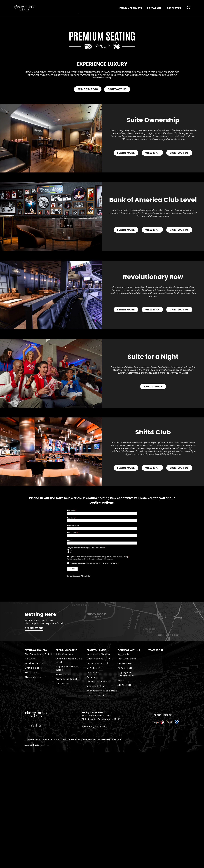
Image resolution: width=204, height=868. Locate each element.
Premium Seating (67, 766)
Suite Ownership (65, 770)
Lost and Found (127, 775)
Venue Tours (125, 784)
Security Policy (96, 802)
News (121, 796)
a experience (37, 861)
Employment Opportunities (126, 790)
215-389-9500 (88, 91)
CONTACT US (173, 8)
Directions (93, 789)
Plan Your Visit (97, 766)
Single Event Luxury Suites (67, 784)
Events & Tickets (36, 766)
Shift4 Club (62, 791)
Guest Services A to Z (100, 775)
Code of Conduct (97, 798)
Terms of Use (74, 856)
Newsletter (124, 770)
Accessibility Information (102, 807)
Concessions (94, 784)
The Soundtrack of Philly (40, 770)
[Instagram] (33, 842)
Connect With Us (129, 766)
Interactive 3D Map (98, 770)
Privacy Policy (89, 856)
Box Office (31, 789)
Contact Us (62, 800)
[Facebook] (36, 842)
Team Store (156, 766)
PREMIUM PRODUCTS (130, 8)
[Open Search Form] (188, 8)
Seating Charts (34, 779)
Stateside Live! (34, 793)
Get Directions (34, 745)
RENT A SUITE (153, 8)
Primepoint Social (66, 795)
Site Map (117, 856)
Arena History (126, 801)
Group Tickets (33, 784)
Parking (91, 793)
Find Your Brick (96, 811)
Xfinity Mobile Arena (25, 8)
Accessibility (104, 856)
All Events (31, 775)
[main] (102, 363)
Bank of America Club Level (69, 777)
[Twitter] (40, 842)
